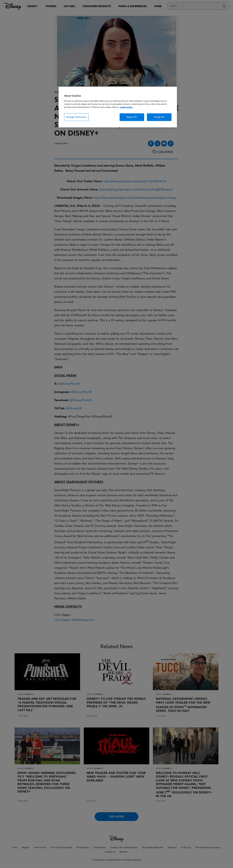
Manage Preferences (76, 117)
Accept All (159, 117)
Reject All (132, 117)
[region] (118, 107)
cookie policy (126, 107)
